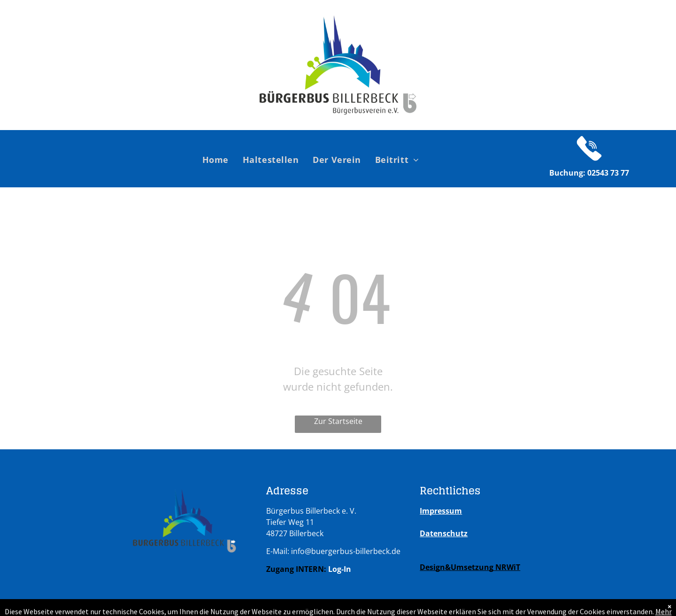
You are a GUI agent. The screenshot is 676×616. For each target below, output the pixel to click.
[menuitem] (215, 159)
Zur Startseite (338, 421)
